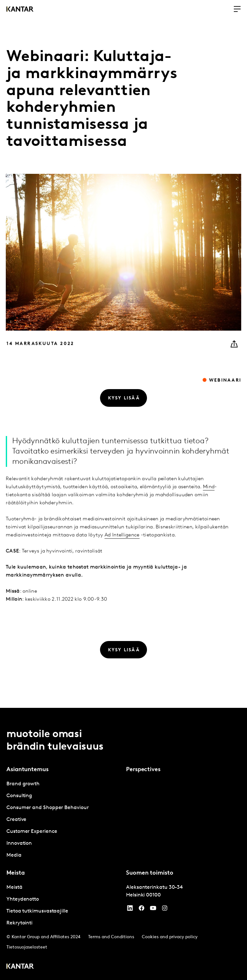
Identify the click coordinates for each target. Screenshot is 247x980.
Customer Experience (32, 832)
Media (14, 855)
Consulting (19, 796)
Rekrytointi (19, 923)
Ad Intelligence (122, 546)
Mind (209, 498)
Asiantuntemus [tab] (27, 770)
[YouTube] (130, 910)
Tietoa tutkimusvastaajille (37, 911)
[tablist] (123, 844)
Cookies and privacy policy (170, 937)
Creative (16, 820)
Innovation (19, 843)
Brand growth (23, 784)
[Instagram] (165, 910)
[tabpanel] (64, 820)
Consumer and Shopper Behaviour (48, 808)
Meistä (14, 887)
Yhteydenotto (23, 899)
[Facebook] (142, 910)
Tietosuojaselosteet (27, 947)
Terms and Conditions (111, 937)
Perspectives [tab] (143, 770)
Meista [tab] (15, 873)
